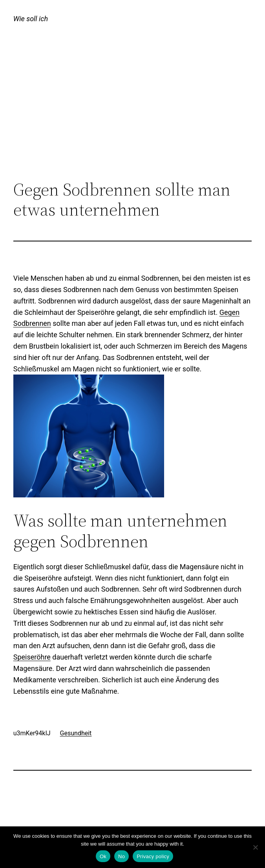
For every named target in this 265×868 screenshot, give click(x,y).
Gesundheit (76, 733)
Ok (103, 856)
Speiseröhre (32, 657)
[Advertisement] (133, 115)
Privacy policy (153, 856)
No (122, 856)
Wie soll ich (31, 19)
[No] (255, 847)
